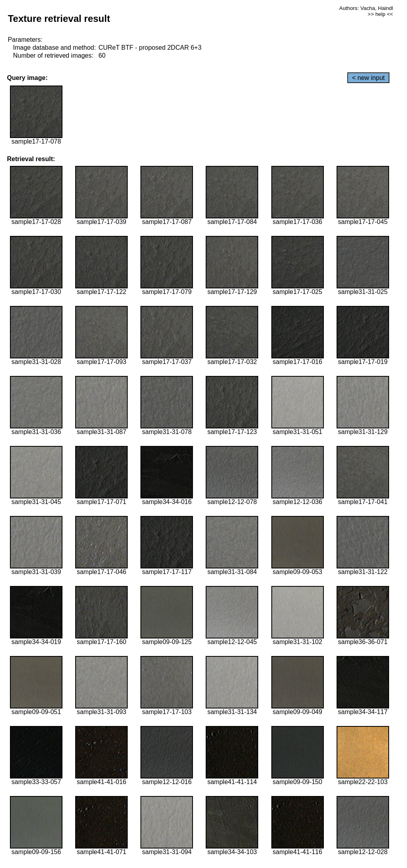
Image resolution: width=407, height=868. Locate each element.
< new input (368, 78)
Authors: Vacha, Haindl (366, 8)
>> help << (380, 14)
